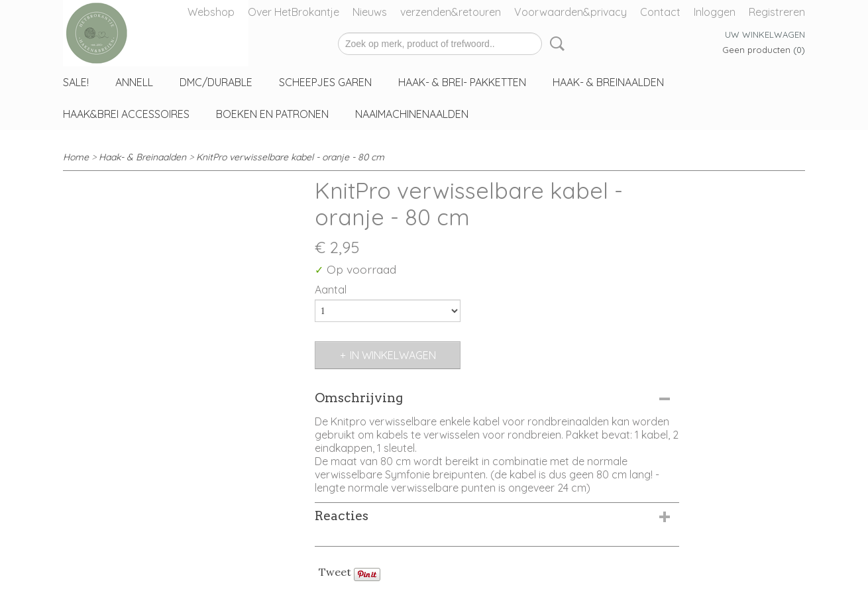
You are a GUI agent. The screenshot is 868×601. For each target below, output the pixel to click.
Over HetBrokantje (294, 12)
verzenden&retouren (451, 12)
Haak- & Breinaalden (608, 82)
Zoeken (555, 44)
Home (76, 157)
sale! (76, 82)
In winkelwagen (393, 355)
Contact (660, 12)
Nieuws (370, 12)
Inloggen (715, 12)
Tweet (335, 572)
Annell (134, 82)
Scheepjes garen (325, 82)
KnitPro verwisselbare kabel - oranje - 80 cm (290, 157)
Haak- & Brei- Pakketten (462, 82)
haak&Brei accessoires (126, 114)
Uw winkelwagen (765, 34)
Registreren (777, 12)
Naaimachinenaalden (412, 114)
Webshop (211, 12)
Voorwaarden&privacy (570, 12)
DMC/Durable (216, 82)
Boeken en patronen (272, 114)
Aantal (331, 290)
